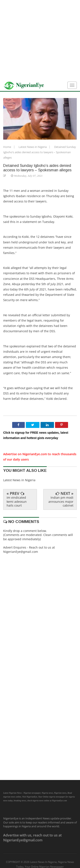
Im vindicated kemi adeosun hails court (17, 501)
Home (7, 147)
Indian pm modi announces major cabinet (61, 501)
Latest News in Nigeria (33, 147)
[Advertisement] (40, 40)
